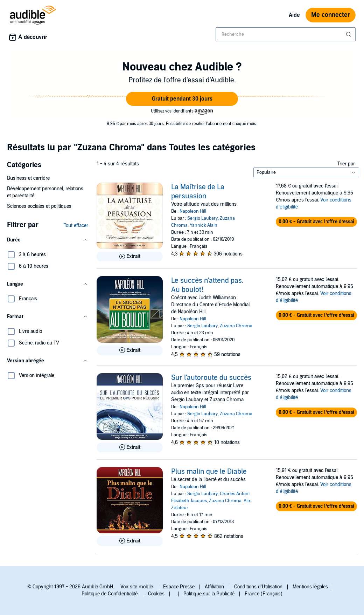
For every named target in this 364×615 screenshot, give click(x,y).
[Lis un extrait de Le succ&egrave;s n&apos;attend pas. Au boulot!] (130, 350)
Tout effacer (76, 225)
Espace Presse (179, 587)
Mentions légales (310, 587)
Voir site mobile (137, 587)
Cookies (156, 594)
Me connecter (331, 15)
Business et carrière (28, 178)
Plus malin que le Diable (209, 472)
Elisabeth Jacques (189, 501)
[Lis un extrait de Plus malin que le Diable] (130, 541)
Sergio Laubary (202, 218)
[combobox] (286, 34)
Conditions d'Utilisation (258, 587)
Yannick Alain (204, 225)
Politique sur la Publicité (209, 594)
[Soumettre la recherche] (349, 34)
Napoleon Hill (193, 211)
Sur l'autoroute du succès (211, 378)
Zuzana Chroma (236, 326)
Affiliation (214, 587)
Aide (294, 15)
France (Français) (264, 594)
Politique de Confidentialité (110, 594)
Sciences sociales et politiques (39, 206)
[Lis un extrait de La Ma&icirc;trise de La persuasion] (130, 257)
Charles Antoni (235, 494)
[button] (182, 99)
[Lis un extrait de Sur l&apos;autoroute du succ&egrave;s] (130, 447)
